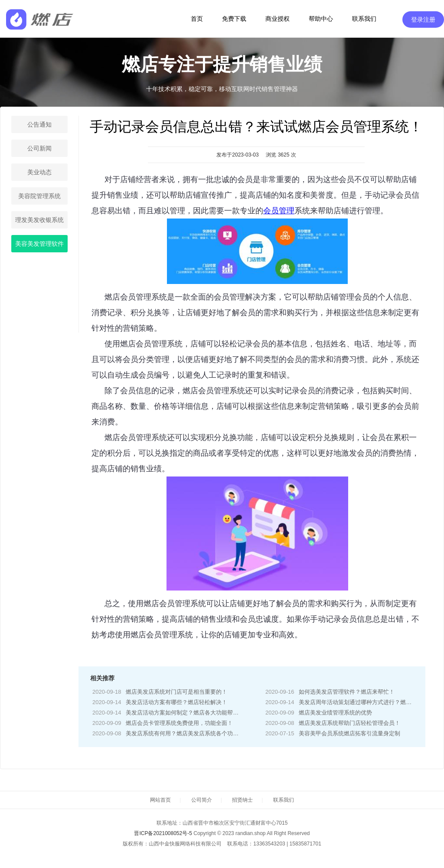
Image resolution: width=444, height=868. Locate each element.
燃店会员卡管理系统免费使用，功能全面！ (179, 723)
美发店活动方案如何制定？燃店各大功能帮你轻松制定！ (196, 713)
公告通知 (39, 124)
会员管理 (279, 211)
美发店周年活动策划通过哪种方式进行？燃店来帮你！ (366, 702)
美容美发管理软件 (39, 244)
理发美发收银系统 (39, 220)
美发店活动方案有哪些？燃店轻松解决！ (176, 702)
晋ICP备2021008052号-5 (163, 833)
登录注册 (423, 20)
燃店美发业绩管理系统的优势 (335, 713)
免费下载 (234, 19)
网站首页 (160, 800)
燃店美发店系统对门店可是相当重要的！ (176, 692)
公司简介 (202, 800)
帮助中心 (321, 19)
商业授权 (277, 19)
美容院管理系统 (39, 196)
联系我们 (364, 19)
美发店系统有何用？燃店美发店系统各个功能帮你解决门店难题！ (207, 733)
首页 (197, 19)
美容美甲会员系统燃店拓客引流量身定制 (349, 733)
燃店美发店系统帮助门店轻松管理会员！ (349, 723)
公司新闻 (39, 148)
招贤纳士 (242, 800)
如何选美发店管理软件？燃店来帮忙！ (347, 692)
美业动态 (39, 172)
